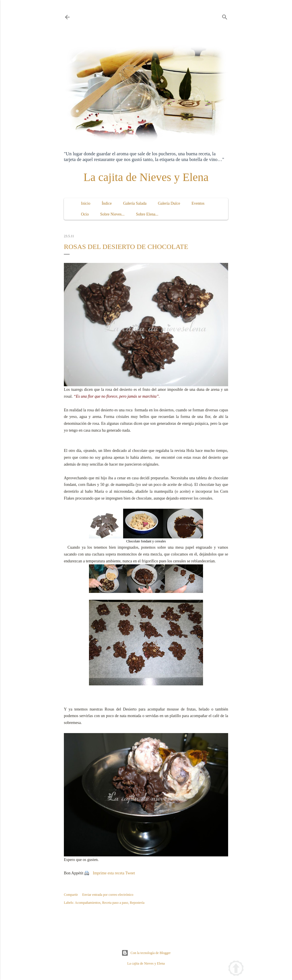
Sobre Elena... (147, 214)
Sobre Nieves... (112, 214)
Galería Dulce (169, 203)
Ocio (85, 214)
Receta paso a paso (115, 903)
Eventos (198, 203)
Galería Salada (135, 203)
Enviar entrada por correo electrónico (108, 895)
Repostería (137, 903)
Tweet (130, 873)
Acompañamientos (88, 903)
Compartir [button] (71, 895)
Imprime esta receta (109, 873)
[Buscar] (225, 16)
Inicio (86, 203)
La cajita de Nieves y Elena (146, 177)
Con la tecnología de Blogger (146, 953)
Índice (107, 203)
